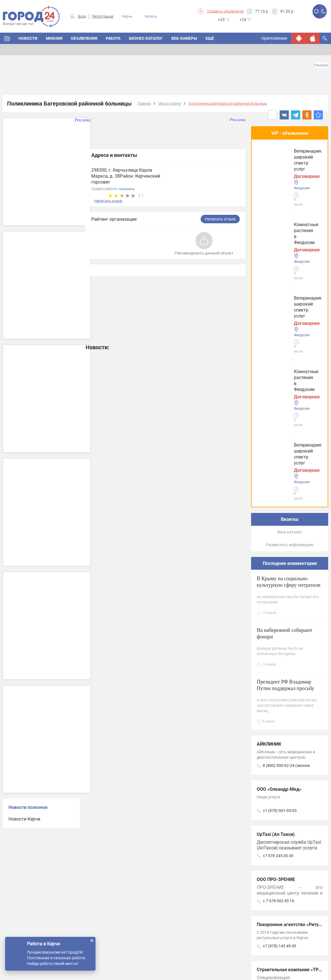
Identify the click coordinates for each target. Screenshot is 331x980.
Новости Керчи (24, 819)
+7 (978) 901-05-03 (280, 539)
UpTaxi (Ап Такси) (276, 563)
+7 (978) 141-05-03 (280, 720)
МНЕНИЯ (54, 38)
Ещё (210, 38)
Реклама (321, 65)
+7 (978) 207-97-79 (280, 855)
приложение (274, 38)
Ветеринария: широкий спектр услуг (283, 210)
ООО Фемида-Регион (279, 743)
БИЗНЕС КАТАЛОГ (146, 38)
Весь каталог (290, 260)
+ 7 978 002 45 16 (278, 629)
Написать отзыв (108, 201)
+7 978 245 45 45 (278, 584)
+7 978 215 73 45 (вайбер (286, 765)
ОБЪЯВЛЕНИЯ (84, 38)
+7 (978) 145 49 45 (279, 674)
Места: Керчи (169, 103)
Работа (113, 38)
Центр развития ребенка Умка (289, 788)
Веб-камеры (184, 38)
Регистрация (103, 16)
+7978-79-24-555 (278, 810)
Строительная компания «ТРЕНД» (293, 698)
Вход (82, 16)
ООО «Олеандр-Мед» (279, 518)
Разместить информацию (290, 273)
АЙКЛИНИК (269, 473)
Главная (144, 103)
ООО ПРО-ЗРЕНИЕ (276, 608)
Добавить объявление (225, 11)
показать (127, 189)
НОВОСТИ (28, 38)
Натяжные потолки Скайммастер (293, 879)
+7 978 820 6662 (278, 900)
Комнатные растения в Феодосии (283, 162)
